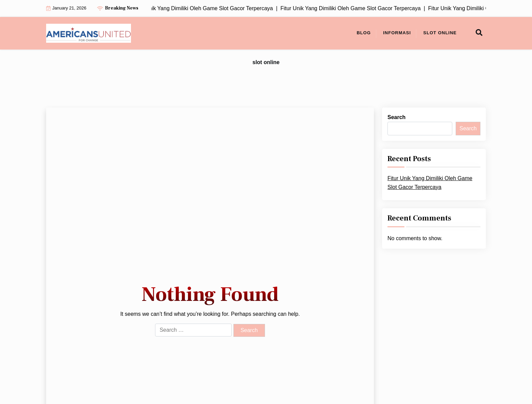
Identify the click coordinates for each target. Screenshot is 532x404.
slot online (440, 33)
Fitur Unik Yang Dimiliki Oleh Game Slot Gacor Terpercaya (430, 183)
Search (396, 117)
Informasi (397, 33)
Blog (364, 33)
